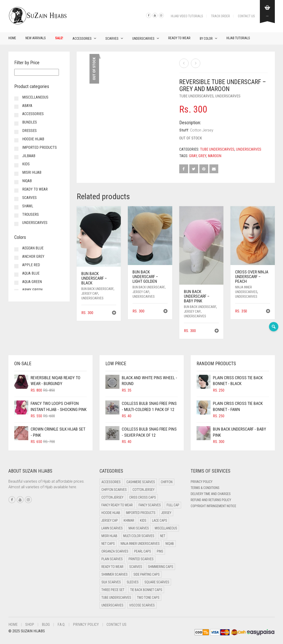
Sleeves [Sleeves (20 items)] (133, 582)
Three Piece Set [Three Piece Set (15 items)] (113, 590)
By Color (206, 39)
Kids (26, 164)
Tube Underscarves (196, 96)
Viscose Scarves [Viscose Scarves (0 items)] (142, 605)
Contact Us (246, 16)
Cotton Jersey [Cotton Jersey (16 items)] (112, 497)
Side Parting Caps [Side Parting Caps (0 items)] (147, 574)
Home (12, 38)
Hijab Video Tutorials (187, 16)
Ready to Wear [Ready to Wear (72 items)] (112, 567)
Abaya (27, 106)
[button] (114, 313)
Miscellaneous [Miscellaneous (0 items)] (166, 528)
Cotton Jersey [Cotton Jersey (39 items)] (143, 490)
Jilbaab (29, 156)
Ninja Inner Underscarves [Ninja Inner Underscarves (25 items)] (140, 544)
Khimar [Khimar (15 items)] (129, 520)
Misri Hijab (32, 172)
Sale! (59, 38)
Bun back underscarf (97, 289)
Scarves (112, 39)
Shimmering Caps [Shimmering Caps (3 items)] (161, 567)
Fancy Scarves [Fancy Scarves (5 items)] (150, 505)
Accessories (82, 39)
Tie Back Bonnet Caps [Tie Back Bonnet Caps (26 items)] (146, 590)
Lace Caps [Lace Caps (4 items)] (160, 520)
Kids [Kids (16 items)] (143, 520)
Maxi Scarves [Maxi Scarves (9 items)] (139, 528)
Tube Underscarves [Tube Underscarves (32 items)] (116, 598)
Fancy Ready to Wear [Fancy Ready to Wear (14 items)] (117, 505)
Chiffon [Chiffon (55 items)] (167, 482)
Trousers (30, 214)
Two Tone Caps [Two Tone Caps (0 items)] (148, 598)
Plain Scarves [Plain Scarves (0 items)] (112, 559)
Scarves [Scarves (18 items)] (136, 567)
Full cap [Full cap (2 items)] (173, 505)
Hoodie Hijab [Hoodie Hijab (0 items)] (111, 513)
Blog (46, 625)
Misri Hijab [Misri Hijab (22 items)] (109, 536)
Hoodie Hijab (33, 139)
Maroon (215, 156)
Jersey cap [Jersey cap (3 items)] (110, 520)
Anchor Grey (33, 257)
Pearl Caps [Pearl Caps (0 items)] (143, 551)
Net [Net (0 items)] (163, 536)
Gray (193, 156)
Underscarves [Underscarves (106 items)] (112, 605)
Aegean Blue (33, 248)
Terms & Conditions (205, 488)
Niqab (27, 181)
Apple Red (31, 265)
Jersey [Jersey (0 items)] (166, 513)
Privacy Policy (202, 482)
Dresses (29, 131)
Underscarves (143, 39)
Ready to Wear (179, 38)
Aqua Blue (31, 273)
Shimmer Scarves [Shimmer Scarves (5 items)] (115, 574)
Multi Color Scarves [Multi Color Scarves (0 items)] (139, 536)
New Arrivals (36, 38)
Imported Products (39, 147)
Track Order (220, 16)
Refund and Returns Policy (211, 500)
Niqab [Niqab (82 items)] (170, 544)
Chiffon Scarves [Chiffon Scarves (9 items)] (114, 490)
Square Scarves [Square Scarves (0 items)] (157, 582)
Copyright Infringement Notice (213, 506)
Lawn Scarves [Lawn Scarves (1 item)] (112, 528)
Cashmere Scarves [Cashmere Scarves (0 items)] (141, 482)
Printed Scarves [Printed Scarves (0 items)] (141, 559)
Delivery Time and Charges (211, 494)
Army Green (32, 290)
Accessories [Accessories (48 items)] (111, 482)
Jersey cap (90, 294)
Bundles (30, 122)
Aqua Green (32, 282)
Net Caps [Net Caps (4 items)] (108, 544)
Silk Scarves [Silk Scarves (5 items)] (111, 582)
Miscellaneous (35, 97)
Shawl (28, 206)
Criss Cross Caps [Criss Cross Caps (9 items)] (143, 497)
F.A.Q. (61, 625)
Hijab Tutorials (238, 38)
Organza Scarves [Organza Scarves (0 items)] (115, 551)
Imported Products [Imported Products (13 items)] (141, 513)
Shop (30, 625)
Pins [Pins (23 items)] (160, 551)
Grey (202, 156)
